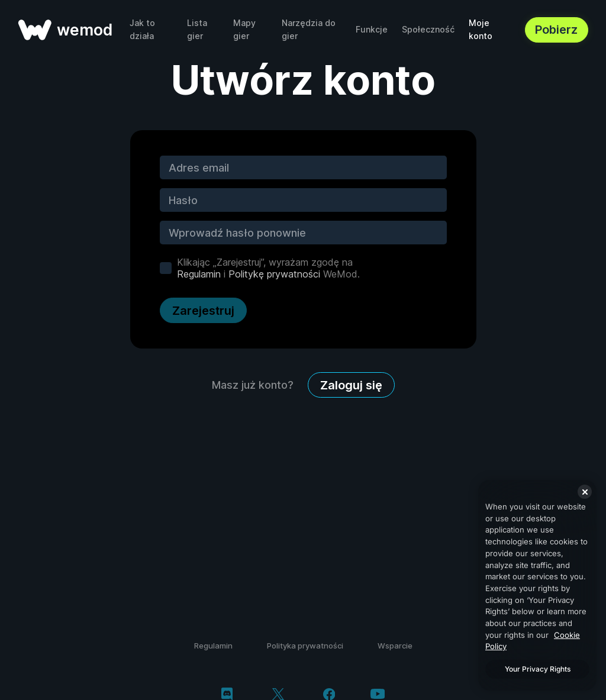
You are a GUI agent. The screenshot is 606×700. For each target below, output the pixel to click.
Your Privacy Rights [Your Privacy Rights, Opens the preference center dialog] (538, 669)
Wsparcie (395, 646)
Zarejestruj (203, 311)
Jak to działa (142, 29)
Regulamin (199, 274)
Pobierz (556, 30)
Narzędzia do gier (309, 29)
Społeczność (428, 29)
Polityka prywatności (305, 646)
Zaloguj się (351, 385)
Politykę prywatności (274, 274)
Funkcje (372, 29)
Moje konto (481, 29)
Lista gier (197, 29)
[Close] (585, 492)
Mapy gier (244, 29)
